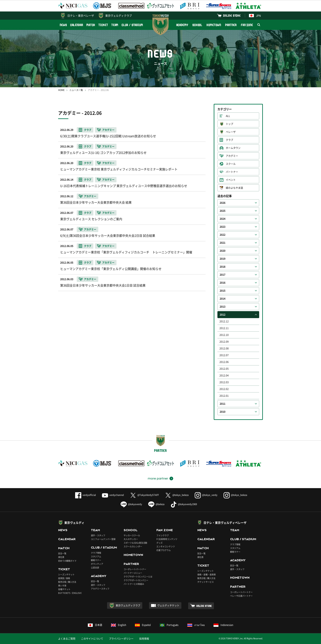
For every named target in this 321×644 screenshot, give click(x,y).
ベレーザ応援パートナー (241, 596)
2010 (223, 412)
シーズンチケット (66, 574)
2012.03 (224, 382)
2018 (223, 267)
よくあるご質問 (67, 639)
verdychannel (113, 495)
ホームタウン (233, 148)
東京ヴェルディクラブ (119, 15)
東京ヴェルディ (74, 523)
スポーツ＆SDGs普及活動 (135, 543)
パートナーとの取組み (134, 584)
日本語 (95, 625)
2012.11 (224, 328)
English (119, 625)
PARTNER (231, 25)
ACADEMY (182, 25)
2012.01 (224, 396)
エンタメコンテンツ (166, 546)
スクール (231, 164)
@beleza (156, 504)
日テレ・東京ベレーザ (81, 15)
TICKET (103, 25)
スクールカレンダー (133, 546)
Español (143, 625)
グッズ (159, 543)
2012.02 (224, 389)
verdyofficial (85, 495)
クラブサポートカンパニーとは (138, 577)
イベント (231, 180)
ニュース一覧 (76, 90)
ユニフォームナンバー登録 (103, 539)
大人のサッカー (131, 539)
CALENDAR (77, 25)
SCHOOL (197, 25)
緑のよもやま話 (234, 188)
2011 (223, 404)
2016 (223, 283)
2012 (223, 315)
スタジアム (96, 556)
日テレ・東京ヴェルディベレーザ (225, 523)
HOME (61, 90)
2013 (223, 307)
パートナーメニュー (133, 573)
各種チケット (64, 589)
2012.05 (224, 369)
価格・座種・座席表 (207, 574)
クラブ (229, 140)
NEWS (63, 25)
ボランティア (97, 564)
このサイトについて (92, 639)
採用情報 (144, 639)
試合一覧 (62, 553)
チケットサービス (206, 582)
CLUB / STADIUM (132, 25)
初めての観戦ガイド (67, 561)
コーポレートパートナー (135, 569)
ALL (228, 116)
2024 (223, 219)
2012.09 (224, 342)
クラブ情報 (96, 553)
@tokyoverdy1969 (184, 504)
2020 (223, 251)
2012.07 (224, 355)
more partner (158, 478)
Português (169, 625)
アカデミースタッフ (100, 589)
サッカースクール (132, 535)
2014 (223, 299)
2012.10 (224, 335)
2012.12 (224, 321)
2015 (223, 291)
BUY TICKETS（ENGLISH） (71, 593)
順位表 (61, 557)
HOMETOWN (214, 25)
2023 (223, 227)
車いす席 (62, 586)
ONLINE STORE (232, 15)
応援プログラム (164, 550)
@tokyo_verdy (206, 495)
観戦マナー (96, 560)
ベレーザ (231, 132)
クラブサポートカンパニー (136, 580)
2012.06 (224, 362)
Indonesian (223, 625)
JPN (255, 15)
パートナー (232, 172)
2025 (223, 211)
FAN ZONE (247, 25)
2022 (223, 235)
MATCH (91, 25)
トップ (229, 124)
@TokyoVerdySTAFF (144, 495)
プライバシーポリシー (121, 639)
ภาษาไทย (196, 625)
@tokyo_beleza (177, 495)
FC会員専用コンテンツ (167, 539)
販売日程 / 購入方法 (67, 582)
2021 (223, 243)
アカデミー (232, 156)
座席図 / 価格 (64, 578)
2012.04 (224, 375)
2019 (223, 259)
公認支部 (95, 567)
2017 (223, 275)
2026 (223, 203)
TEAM (115, 25)
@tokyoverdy (131, 504)
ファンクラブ (163, 535)
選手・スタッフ (98, 535)
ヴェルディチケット (168, 605)
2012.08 (224, 348)
